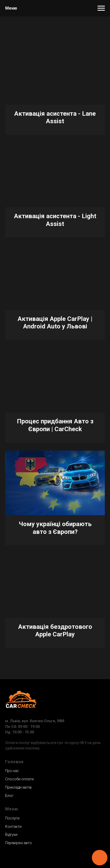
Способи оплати (19, 779)
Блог (9, 796)
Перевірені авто (19, 843)
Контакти (13, 826)
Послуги (12, 818)
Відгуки (11, 835)
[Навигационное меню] (101, 8)
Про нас (12, 771)
